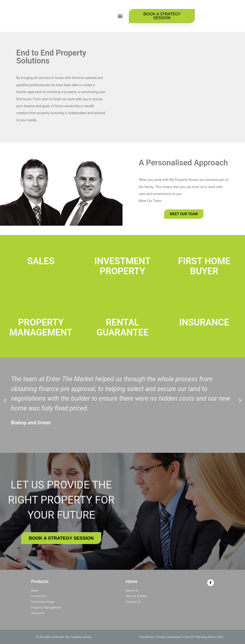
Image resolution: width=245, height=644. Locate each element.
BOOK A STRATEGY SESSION (61, 538)
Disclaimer (147, 637)
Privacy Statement (169, 637)
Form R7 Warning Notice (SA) (203, 637)
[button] (120, 16)
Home (132, 581)
